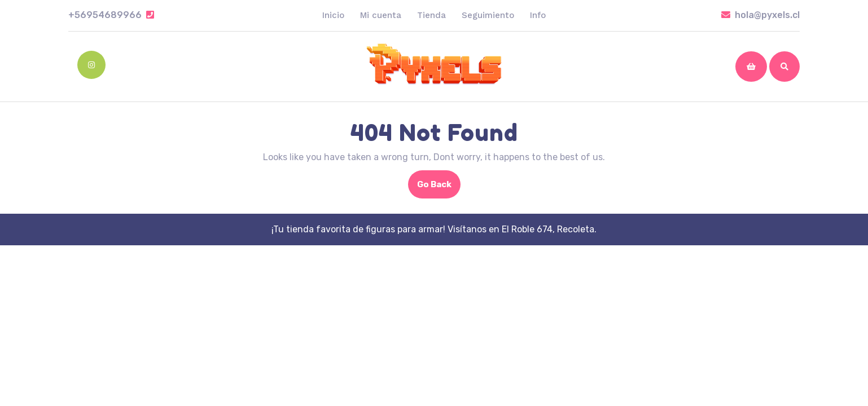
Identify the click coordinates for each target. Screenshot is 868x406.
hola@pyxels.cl (760, 15)
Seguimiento (488, 15)
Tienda (431, 15)
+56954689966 (111, 15)
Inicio (333, 15)
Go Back (439, 188)
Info (538, 15)
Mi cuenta (381, 15)
